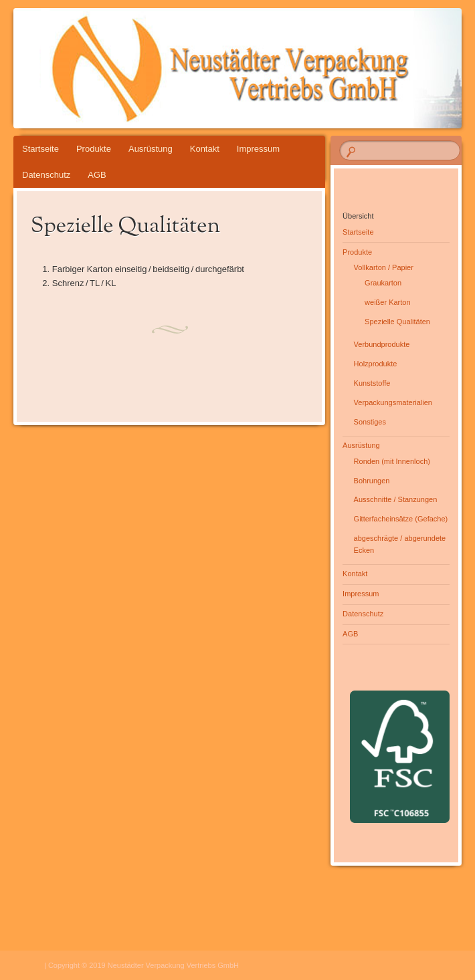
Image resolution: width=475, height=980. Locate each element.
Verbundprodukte (382, 344)
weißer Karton (387, 302)
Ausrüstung (151, 149)
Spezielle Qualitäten (397, 322)
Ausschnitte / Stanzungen (396, 499)
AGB (97, 175)
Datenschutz (46, 175)
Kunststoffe (372, 383)
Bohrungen (372, 481)
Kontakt (205, 149)
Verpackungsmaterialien (393, 402)
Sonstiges (370, 422)
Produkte (94, 149)
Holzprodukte (376, 364)
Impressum (258, 149)
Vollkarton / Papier (384, 267)
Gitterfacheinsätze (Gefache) (401, 519)
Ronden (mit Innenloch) (392, 461)
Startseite (40, 149)
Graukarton (383, 283)
